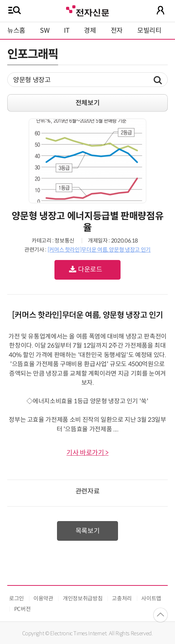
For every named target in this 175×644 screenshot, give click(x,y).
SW (45, 31)
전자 (117, 31)
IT (67, 31)
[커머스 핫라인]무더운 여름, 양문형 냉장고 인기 (99, 250)
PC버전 (23, 609)
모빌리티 (149, 31)
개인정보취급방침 (83, 598)
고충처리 (122, 598)
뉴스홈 (16, 31)
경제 (90, 31)
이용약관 (43, 598)
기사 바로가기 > (87, 453)
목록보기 (88, 531)
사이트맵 (151, 598)
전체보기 (88, 103)
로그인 (17, 598)
